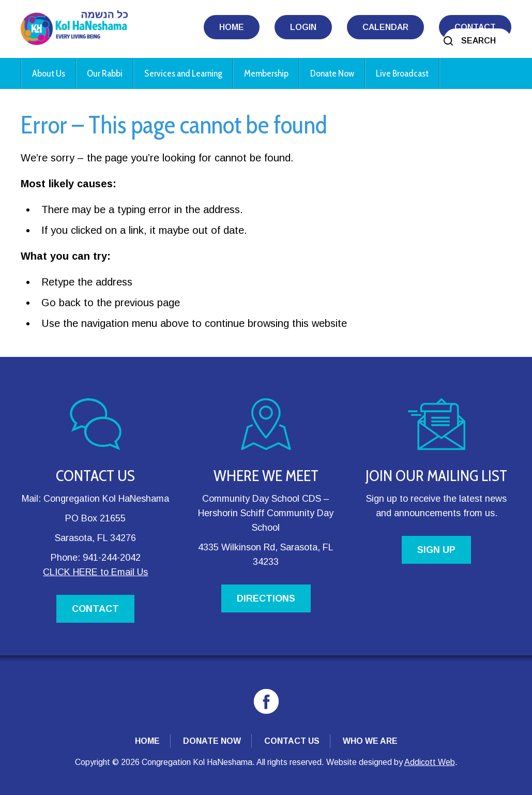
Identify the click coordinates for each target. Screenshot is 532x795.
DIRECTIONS (266, 598)
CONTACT (95, 609)
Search (478, 41)
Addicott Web (430, 762)
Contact (475, 27)
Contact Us (292, 741)
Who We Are (370, 741)
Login (303, 27)
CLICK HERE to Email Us (95, 572)
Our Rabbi (105, 73)
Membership (266, 73)
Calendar (385, 27)
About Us (49, 73)
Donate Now (332, 73)
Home (232, 27)
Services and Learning (183, 73)
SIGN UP (436, 550)
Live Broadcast (402, 73)
